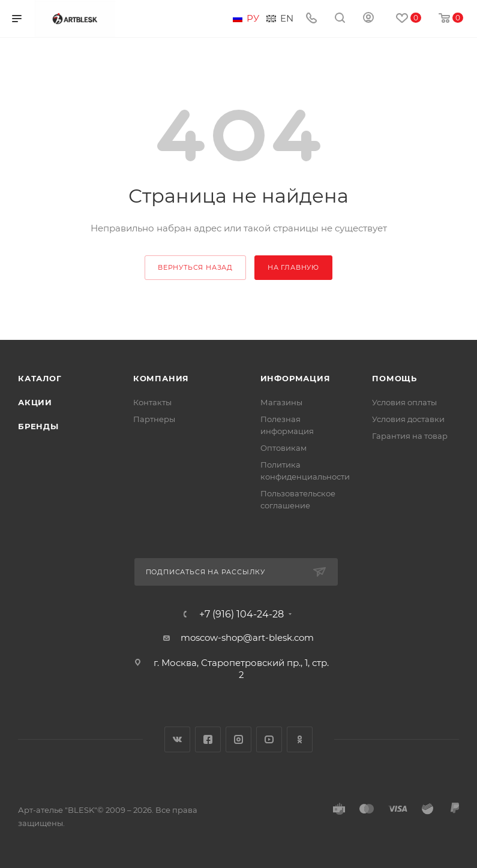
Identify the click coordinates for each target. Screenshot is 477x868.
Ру (253, 19)
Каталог (40, 378)
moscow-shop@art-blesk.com (247, 638)
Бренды (38, 426)
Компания (161, 378)
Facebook (208, 739)
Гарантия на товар (410, 436)
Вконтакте (177, 739)
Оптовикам (283, 448)
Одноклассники (300, 739)
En (287, 19)
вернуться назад (195, 267)
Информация (295, 378)
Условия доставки (408, 419)
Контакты (152, 402)
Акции (35, 402)
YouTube (269, 739)
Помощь (394, 378)
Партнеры (154, 419)
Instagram (238, 739)
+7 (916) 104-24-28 (241, 614)
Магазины (281, 402)
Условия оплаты (404, 402)
